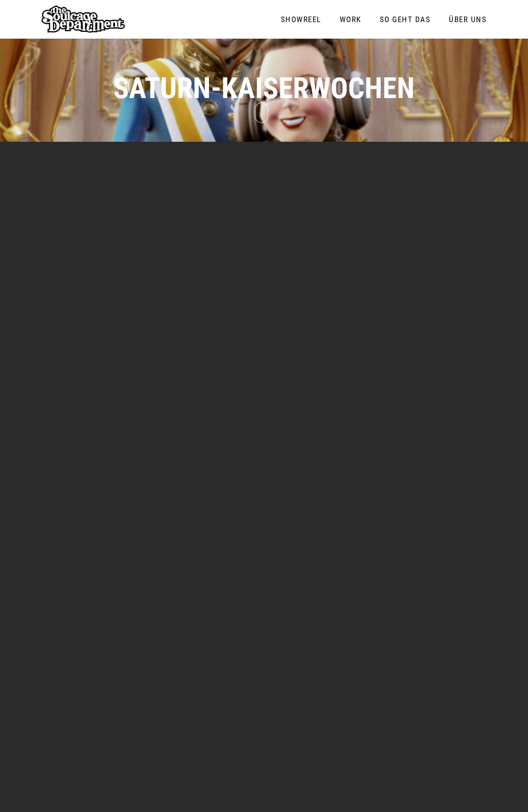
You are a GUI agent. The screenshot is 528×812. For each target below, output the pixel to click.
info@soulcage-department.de (389, 744)
